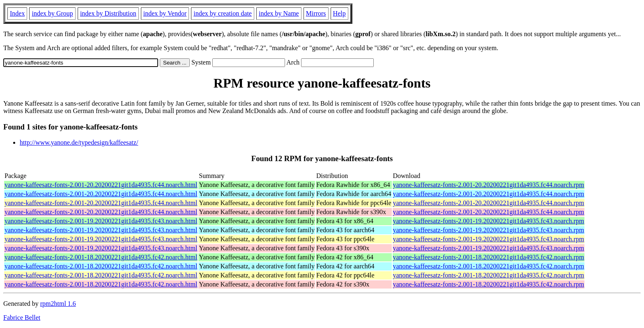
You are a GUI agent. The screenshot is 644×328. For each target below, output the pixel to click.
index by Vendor (165, 13)
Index (17, 13)
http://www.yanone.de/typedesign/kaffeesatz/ (79, 142)
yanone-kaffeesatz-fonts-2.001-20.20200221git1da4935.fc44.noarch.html (101, 185)
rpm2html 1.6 (58, 304)
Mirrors (316, 13)
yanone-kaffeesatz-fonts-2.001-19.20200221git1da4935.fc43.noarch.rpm (489, 221)
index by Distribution (108, 13)
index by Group (52, 13)
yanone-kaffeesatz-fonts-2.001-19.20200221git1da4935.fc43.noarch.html (101, 221)
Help (339, 13)
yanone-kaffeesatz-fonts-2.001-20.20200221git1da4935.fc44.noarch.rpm (489, 185)
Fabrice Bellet (22, 318)
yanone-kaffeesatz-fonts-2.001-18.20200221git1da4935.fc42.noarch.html (101, 257)
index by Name (279, 13)
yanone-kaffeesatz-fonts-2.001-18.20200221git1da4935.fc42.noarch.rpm (489, 257)
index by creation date (223, 13)
